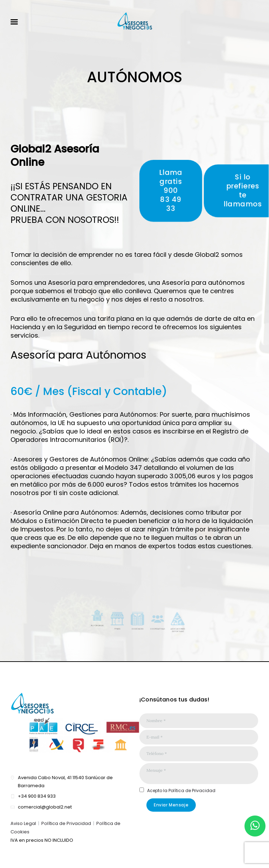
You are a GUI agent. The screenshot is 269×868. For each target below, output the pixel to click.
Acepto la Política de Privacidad (181, 791)
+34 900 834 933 (37, 796)
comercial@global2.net (45, 807)
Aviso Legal (23, 823)
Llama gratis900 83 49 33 (171, 190)
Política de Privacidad (66, 823)
